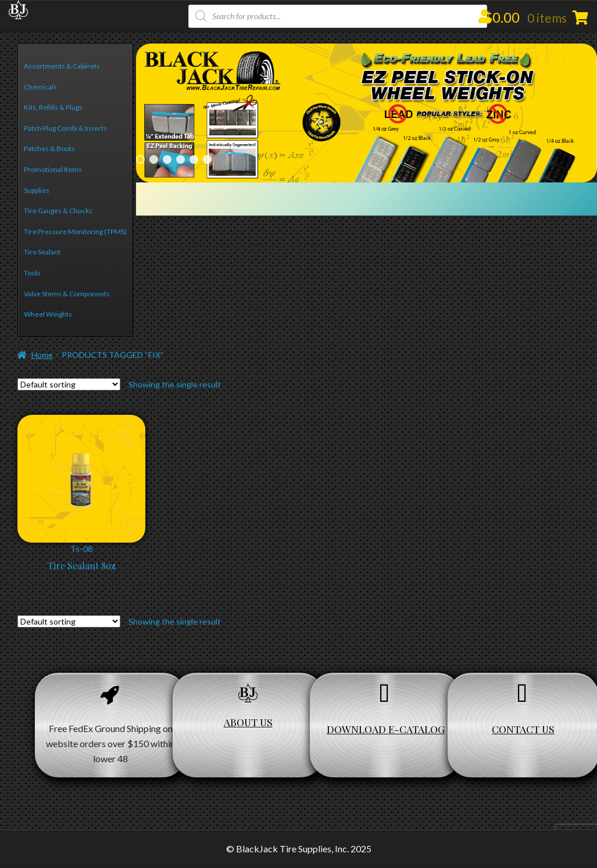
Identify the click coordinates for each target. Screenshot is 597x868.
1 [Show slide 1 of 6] (140, 159)
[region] (367, 113)
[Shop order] (69, 384)
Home (42, 355)
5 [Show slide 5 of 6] (194, 159)
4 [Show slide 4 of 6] (180, 159)
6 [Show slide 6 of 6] (207, 159)
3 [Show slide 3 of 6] (167, 159)
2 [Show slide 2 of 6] (154, 159)
